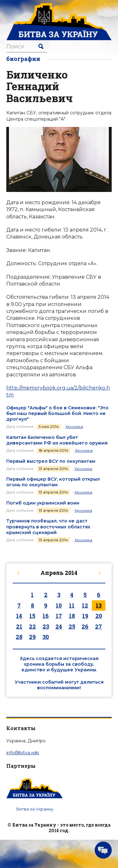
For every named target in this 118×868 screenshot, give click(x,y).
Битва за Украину (35, 809)
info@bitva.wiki (23, 753)
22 (32, 626)
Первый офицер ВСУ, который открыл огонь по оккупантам (53, 482)
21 (19, 626)
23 (46, 626)
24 (59, 626)
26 (85, 626)
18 (72, 616)
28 (19, 637)
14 (19, 616)
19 (85, 616)
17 (59, 616)
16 (46, 616)
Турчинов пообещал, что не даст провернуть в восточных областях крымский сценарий (48, 527)
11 (72, 605)
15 (32, 616)
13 (99, 605)
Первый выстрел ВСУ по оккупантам (51, 461)
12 (85, 605)
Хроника (74, 426)
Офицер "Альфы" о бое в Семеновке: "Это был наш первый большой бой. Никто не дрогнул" (57, 413)
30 (46, 637)
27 (98, 626)
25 (72, 626)
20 (99, 616)
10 (59, 605)
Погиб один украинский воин (43, 503)
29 (32, 637)
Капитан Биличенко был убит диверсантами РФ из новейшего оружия (57, 440)
